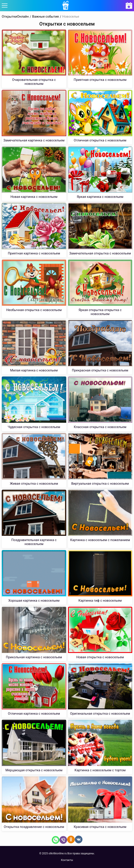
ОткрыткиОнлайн (15, 17)
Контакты (67, 860)
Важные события (46, 17)
